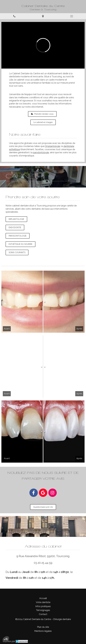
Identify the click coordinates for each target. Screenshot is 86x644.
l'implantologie (52, 146)
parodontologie (41, 152)
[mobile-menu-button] (72, 16)
